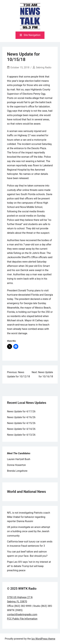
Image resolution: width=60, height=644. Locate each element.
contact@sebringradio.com (22, 614)
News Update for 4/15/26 (21, 423)
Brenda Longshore (17, 471)
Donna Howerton (16, 465)
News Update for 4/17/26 (21, 411)
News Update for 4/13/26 (21, 435)
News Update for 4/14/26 (21, 429)
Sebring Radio (44, 67)
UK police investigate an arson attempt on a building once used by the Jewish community (29, 531)
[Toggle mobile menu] (30, 35)
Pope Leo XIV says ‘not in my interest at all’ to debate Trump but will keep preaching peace (29, 566)
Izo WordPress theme (43, 639)
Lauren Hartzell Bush (19, 459)
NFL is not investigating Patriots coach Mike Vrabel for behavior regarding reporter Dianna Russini (29, 517)
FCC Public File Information (22, 619)
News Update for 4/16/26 (21, 417)
